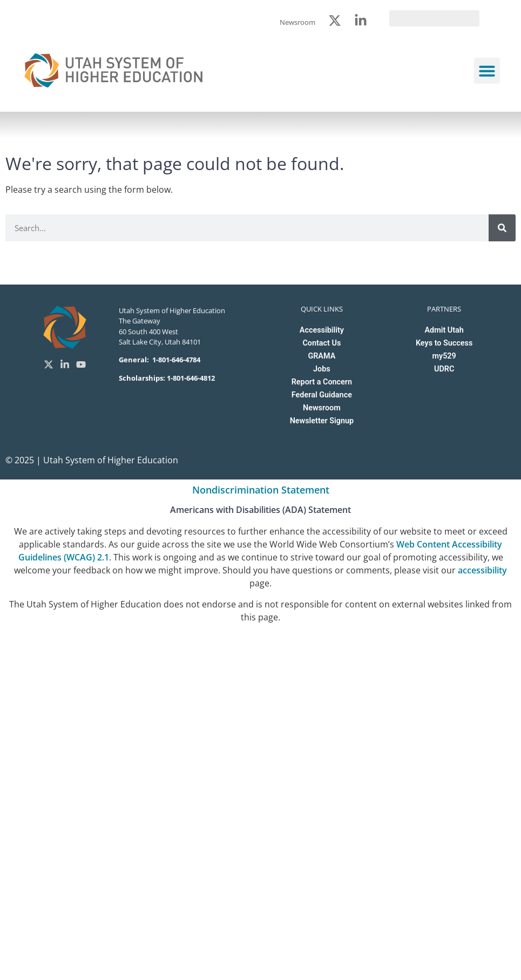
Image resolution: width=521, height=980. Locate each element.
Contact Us (322, 343)
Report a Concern (322, 382)
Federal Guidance (322, 395)
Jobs (322, 369)
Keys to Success (444, 343)
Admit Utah (444, 330)
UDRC (444, 369)
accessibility (482, 570)
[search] (434, 18)
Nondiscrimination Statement (261, 490)
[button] (487, 71)
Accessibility (322, 330)
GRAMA (322, 356)
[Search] (502, 228)
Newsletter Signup (322, 421)
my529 (444, 356)
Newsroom (322, 408)
